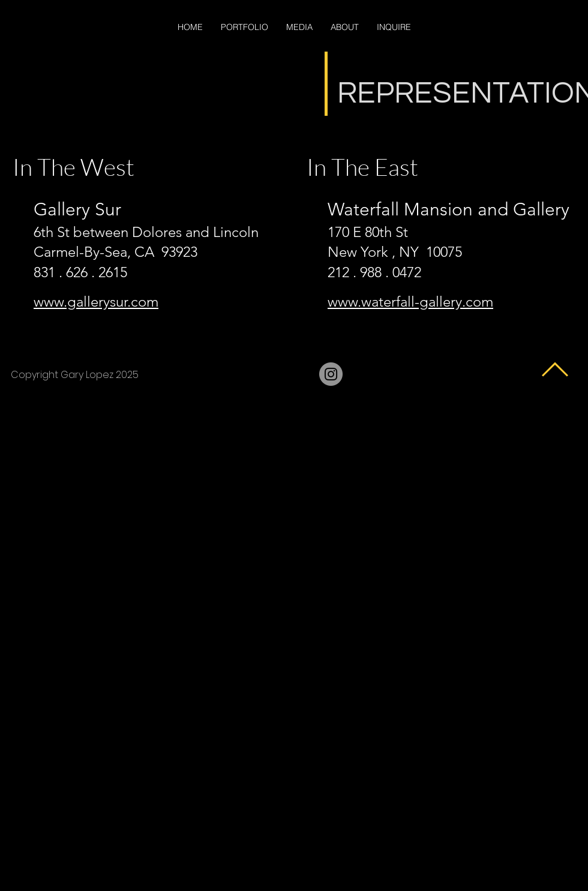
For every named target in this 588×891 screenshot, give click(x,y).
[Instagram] (331, 374)
